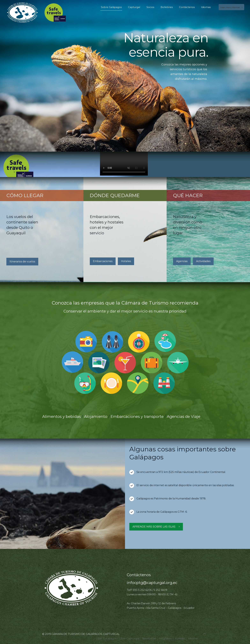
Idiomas (193, 638)
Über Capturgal (129, 638)
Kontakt (180, 638)
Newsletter (149, 638)
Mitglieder (166, 638)
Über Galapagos (106, 638)
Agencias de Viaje (184, 416)
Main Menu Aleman (232, 7)
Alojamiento (96, 416)
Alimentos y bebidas (62, 416)
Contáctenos (139, 575)
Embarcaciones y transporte (137, 416)
